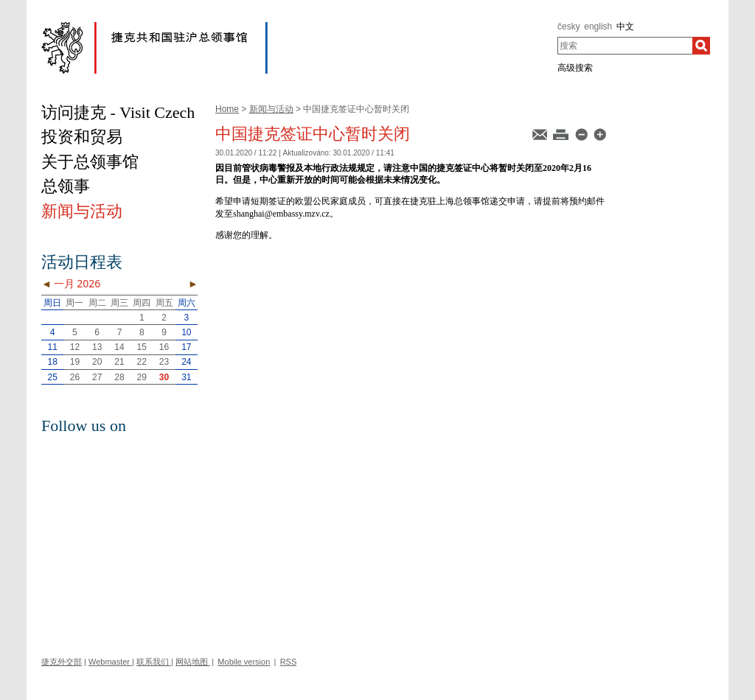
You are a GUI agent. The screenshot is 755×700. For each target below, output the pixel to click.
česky (569, 27)
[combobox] (625, 46)
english (598, 27)
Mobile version (244, 662)
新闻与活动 (271, 109)
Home (227, 109)
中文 (625, 27)
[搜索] (701, 46)
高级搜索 (575, 68)
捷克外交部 (62, 662)
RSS (289, 662)
